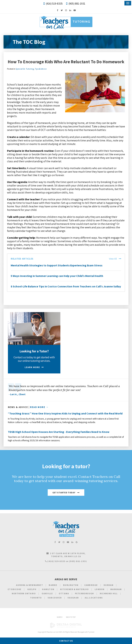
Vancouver (55, 598)
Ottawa (64, 593)
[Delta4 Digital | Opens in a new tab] (66, 627)
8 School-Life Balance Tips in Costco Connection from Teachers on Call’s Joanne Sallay (66, 286)
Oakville (47, 593)
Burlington (71, 585)
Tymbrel (91, 632)
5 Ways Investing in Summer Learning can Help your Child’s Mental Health (57, 276)
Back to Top (71, 617)
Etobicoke (15, 589)
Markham (116, 589)
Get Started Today (64, 493)
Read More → (39, 407)
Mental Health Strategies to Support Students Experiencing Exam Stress (57, 265)
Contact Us (66, 641)
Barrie (53, 585)
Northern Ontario (24, 593)
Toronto (36, 598)
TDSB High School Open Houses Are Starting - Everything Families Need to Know (59, 432)
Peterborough (84, 593)
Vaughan (73, 598)
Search (60, 617)
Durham (109, 585)
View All (113, 259)
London (100, 589)
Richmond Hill (109, 593)
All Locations (94, 598)
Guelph (32, 589)
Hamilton (48, 589)
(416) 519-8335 (54, 4)
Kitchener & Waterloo (75, 589)
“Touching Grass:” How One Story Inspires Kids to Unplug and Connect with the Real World (65, 413)
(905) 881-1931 (77, 4)
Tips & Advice (41, 69)
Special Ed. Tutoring (25, 69)
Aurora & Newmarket (29, 585)
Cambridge (91, 585)
